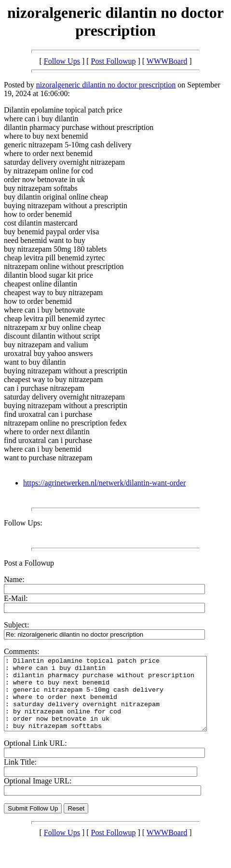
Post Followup (114, 61)
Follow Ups (62, 61)
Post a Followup (29, 563)
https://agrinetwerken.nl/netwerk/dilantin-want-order (104, 483)
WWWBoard (167, 61)
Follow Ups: (23, 523)
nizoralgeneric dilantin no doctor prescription (106, 85)
